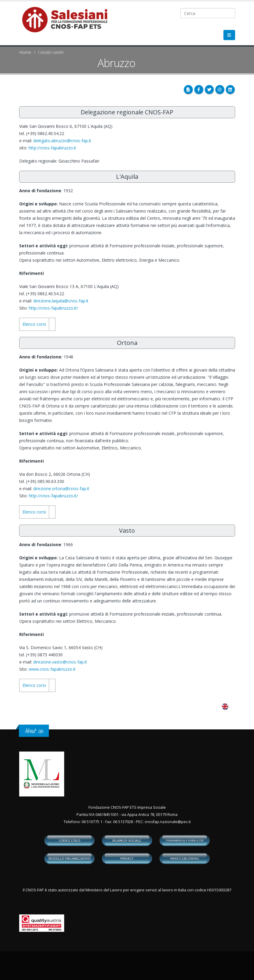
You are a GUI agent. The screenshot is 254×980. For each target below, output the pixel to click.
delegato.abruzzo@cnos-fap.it (62, 141)
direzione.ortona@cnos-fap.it (61, 489)
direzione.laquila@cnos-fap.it (61, 301)
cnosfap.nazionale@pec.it (168, 822)
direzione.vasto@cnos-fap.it (60, 662)
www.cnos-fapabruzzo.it (52, 669)
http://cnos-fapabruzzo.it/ (53, 308)
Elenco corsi (34, 324)
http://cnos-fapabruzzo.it (52, 148)
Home (25, 52)
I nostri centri (51, 52)
